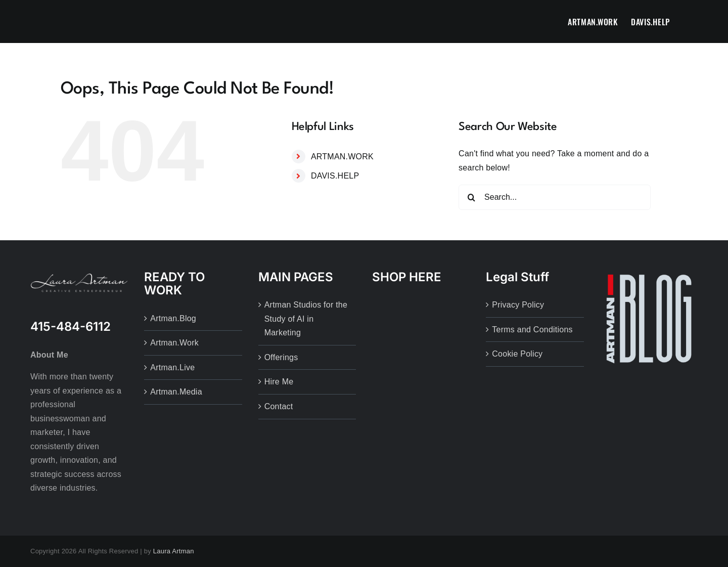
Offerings (281, 357)
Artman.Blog (173, 318)
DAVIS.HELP (335, 176)
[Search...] (555, 197)
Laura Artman (174, 551)
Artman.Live (172, 367)
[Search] (471, 197)
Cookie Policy (517, 354)
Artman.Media (176, 392)
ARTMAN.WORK (342, 157)
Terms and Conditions (532, 330)
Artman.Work (174, 343)
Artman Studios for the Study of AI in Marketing (306, 319)
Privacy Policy (518, 305)
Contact (279, 406)
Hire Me (279, 382)
